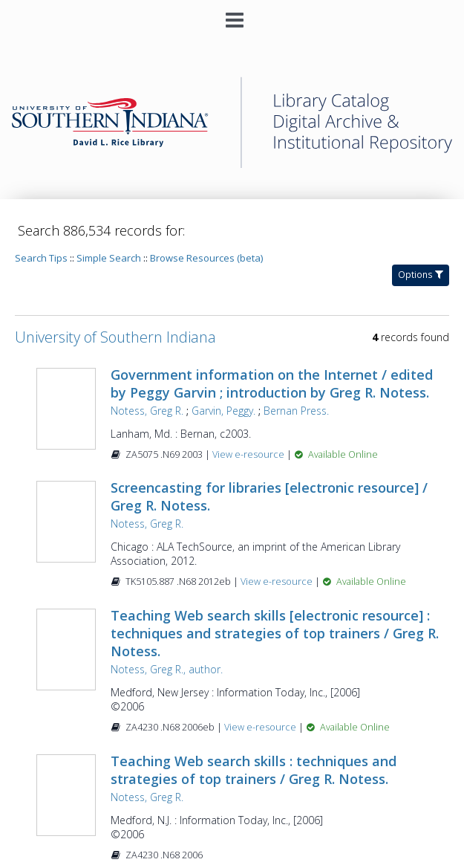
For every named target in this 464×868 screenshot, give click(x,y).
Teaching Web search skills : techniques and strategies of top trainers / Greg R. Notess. (254, 770)
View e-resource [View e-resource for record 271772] (249, 454)
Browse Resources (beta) (206, 258)
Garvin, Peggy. (223, 411)
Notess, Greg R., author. (167, 669)
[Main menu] (232, 14)
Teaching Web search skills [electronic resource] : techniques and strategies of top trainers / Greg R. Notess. (275, 633)
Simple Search (109, 258)
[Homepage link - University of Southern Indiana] (232, 165)
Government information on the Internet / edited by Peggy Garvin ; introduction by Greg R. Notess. (272, 383)
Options (421, 275)
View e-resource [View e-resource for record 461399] (278, 582)
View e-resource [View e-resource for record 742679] (261, 727)
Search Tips (41, 258)
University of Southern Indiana (115, 337)
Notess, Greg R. (147, 411)
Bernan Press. (296, 411)
